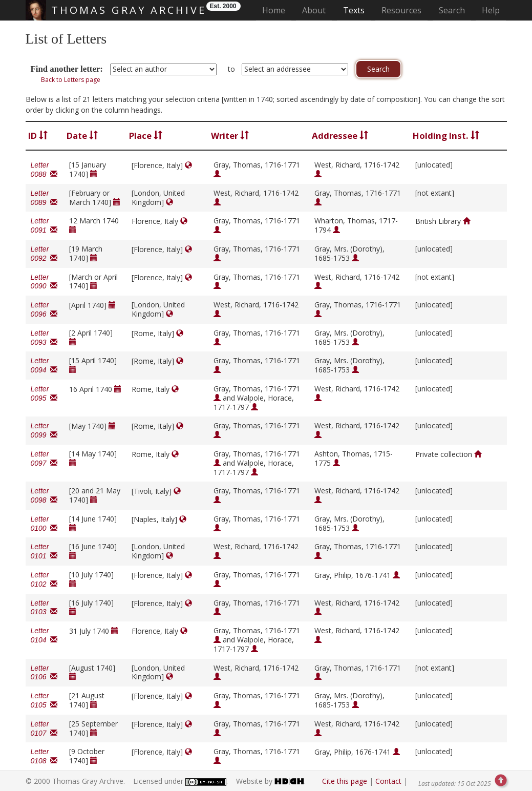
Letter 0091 (44, 225)
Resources (401, 10)
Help (491, 10)
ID (38, 136)
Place (146, 136)
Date (82, 136)
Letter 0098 (44, 495)
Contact (388, 781)
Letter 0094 (44, 365)
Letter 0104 (44, 635)
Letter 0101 (44, 551)
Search (452, 10)
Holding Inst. (446, 136)
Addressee (340, 136)
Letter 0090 (44, 282)
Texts (354, 10)
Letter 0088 (44, 170)
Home (277, 10)
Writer (230, 136)
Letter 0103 (44, 608)
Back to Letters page (71, 80)
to (231, 69)
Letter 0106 (44, 673)
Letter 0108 (44, 756)
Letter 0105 (44, 700)
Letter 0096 (44, 309)
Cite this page (345, 781)
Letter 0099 (44, 430)
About (314, 10)
